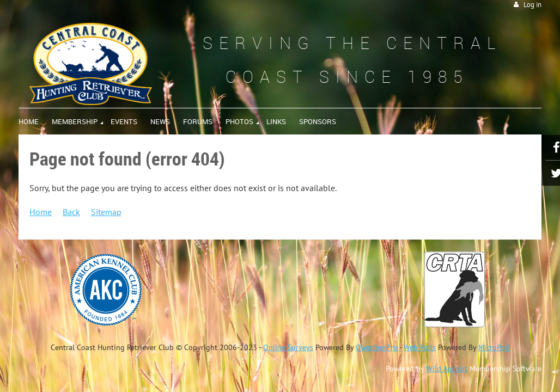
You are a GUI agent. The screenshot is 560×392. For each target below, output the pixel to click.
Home (41, 212)
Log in (532, 5)
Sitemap (106, 212)
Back (71, 212)
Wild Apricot (447, 369)
